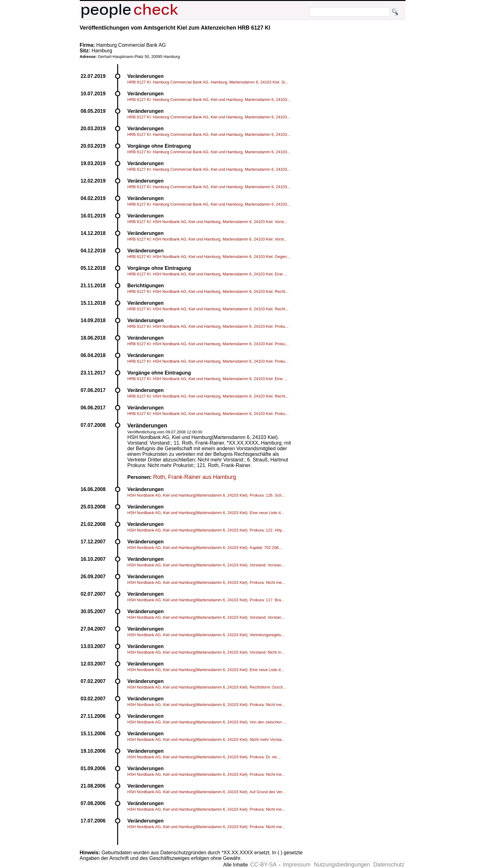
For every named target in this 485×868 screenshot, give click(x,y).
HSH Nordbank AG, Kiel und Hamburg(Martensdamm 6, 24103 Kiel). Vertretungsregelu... (206, 635)
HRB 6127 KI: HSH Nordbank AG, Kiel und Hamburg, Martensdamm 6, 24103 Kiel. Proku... (208, 326)
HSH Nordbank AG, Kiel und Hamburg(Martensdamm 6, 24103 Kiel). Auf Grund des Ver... (206, 792)
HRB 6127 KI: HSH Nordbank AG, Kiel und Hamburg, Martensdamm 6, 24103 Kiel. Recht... (208, 291)
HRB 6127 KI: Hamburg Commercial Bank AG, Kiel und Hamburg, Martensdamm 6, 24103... (209, 100)
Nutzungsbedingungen (342, 865)
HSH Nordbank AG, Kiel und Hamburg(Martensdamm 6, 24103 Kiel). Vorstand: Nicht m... (206, 652)
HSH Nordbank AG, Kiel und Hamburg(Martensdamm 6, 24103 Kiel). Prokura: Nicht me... (206, 582)
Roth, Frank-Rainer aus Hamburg (194, 477)
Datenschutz (389, 865)
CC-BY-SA (263, 865)
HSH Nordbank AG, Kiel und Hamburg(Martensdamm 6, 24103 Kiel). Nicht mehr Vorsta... (206, 739)
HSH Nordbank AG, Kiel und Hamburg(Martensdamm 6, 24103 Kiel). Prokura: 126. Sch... (206, 495)
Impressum (297, 865)
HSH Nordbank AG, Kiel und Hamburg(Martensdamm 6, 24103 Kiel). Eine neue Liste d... (206, 513)
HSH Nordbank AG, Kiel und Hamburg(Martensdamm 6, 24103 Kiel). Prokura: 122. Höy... (206, 530)
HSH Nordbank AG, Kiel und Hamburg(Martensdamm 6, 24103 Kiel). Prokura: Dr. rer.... (204, 757)
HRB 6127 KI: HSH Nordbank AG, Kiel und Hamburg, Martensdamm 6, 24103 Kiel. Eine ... (207, 274)
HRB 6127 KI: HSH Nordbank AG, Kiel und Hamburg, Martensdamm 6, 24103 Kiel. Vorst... (207, 222)
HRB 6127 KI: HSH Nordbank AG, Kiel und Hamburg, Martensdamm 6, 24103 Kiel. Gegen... (209, 257)
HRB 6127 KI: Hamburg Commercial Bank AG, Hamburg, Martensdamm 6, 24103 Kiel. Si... (208, 82)
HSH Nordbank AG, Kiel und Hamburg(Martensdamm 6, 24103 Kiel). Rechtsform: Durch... (207, 687)
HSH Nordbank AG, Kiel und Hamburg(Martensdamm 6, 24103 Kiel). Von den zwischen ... (207, 722)
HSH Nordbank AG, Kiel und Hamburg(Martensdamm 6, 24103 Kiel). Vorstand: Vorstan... (206, 565)
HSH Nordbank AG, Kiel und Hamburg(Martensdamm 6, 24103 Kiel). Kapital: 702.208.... (205, 548)
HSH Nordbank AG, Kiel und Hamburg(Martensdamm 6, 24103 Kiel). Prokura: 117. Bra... (206, 600)
